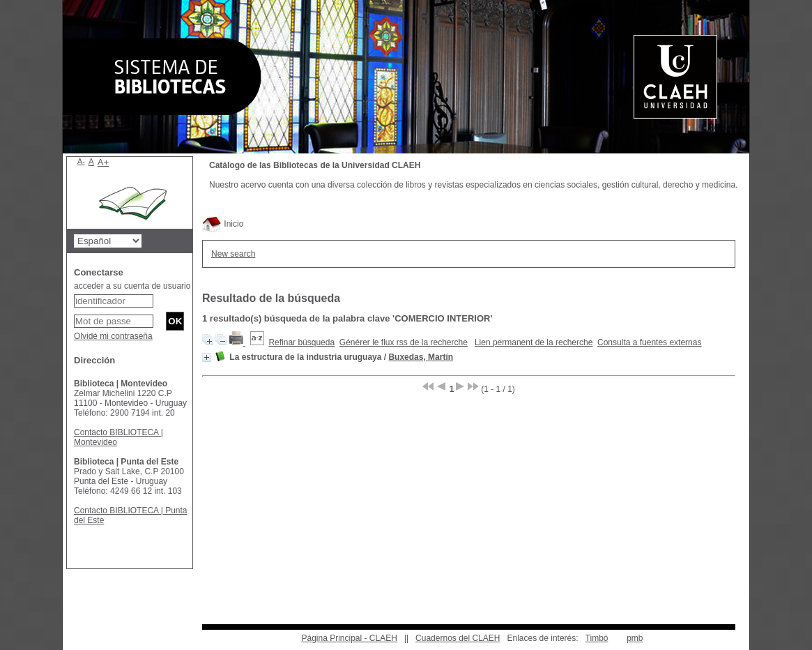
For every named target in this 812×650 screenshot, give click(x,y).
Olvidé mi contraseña (113, 336)
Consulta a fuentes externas (649, 342)
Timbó (597, 638)
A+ (104, 162)
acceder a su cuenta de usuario (132, 286)
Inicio (223, 224)
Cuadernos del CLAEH (458, 638)
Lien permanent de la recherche (534, 342)
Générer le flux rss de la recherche (404, 342)
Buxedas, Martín (421, 357)
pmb (635, 638)
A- (81, 161)
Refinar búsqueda (301, 342)
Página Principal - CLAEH (349, 638)
